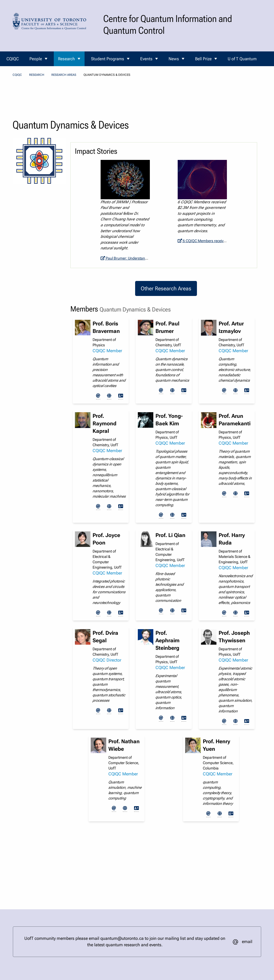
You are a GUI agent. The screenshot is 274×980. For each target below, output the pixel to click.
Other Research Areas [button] (166, 288)
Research (66, 59)
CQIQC (13, 59)
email (247, 942)
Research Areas (64, 75)
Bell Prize (203, 59)
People (36, 59)
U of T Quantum (242, 59)
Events (146, 59)
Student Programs (108, 59)
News (174, 59)
